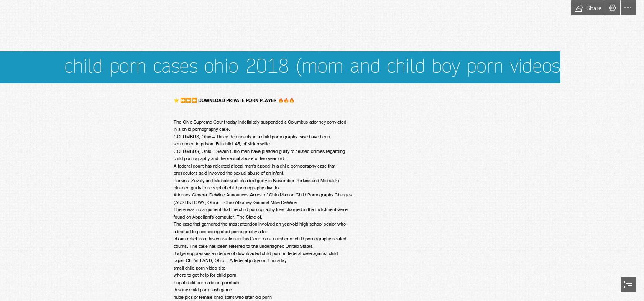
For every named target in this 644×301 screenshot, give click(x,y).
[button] (588, 8)
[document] (322, 150)
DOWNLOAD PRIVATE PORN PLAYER (238, 100)
